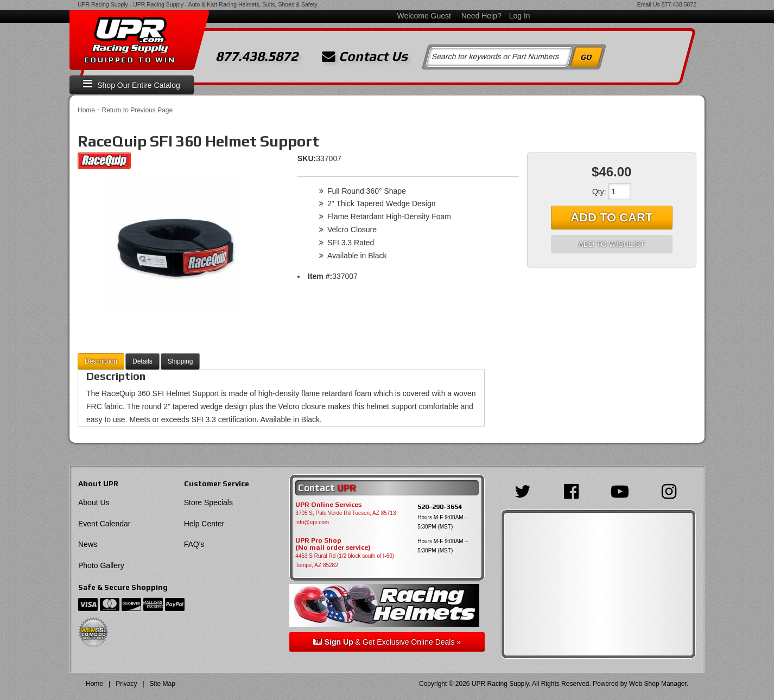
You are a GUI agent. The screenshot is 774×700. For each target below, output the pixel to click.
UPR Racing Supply (103, 4)
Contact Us (365, 56)
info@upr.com (312, 522)
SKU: (307, 158)
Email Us (649, 4)
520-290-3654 (440, 507)
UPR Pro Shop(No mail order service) (333, 544)
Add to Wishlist (612, 244)
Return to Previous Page (137, 110)
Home (86, 110)
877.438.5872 (679, 4)
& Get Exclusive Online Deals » (387, 642)
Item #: (320, 276)
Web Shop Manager (658, 684)
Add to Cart (611, 217)
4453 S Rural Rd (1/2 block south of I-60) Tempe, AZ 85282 (345, 561)
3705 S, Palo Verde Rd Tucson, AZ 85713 (345, 513)
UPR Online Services (328, 505)
